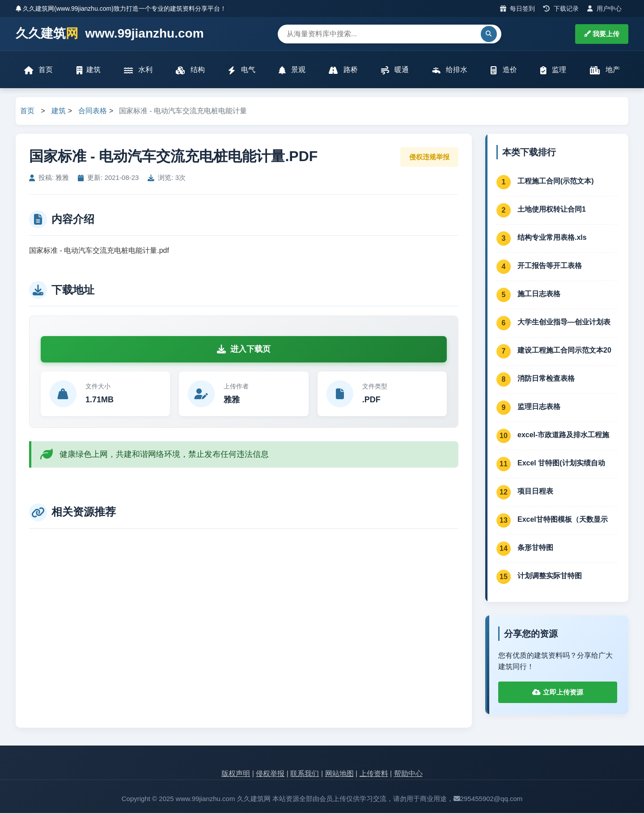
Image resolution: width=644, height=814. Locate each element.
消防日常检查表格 (546, 379)
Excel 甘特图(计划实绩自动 (561, 464)
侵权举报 (270, 775)
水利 (138, 70)
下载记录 (561, 9)
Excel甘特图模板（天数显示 (563, 520)
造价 (504, 70)
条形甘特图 (535, 548)
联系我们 (305, 775)
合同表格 (93, 112)
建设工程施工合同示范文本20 (564, 351)
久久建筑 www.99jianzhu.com (110, 34)
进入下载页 (244, 350)
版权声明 (236, 775)
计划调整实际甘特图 (550, 577)
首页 (39, 70)
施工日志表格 (539, 295)
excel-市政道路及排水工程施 (563, 436)
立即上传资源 (557, 693)
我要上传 (602, 34)
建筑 (89, 70)
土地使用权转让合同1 (552, 210)
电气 (241, 70)
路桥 (343, 70)
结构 (191, 70)
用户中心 (604, 9)
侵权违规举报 (429, 158)
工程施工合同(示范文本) (556, 182)
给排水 (449, 70)
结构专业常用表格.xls (552, 238)
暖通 (395, 70)
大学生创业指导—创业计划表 (564, 323)
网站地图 (339, 775)
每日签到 (518, 9)
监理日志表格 (539, 407)
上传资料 (374, 775)
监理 (553, 70)
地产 (604, 70)
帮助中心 (408, 775)
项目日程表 (535, 492)
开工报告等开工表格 (550, 266)
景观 (292, 70)
